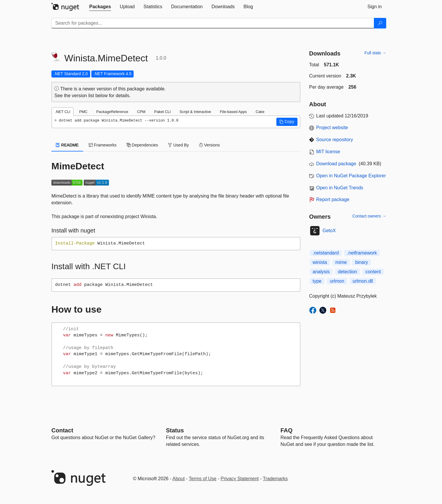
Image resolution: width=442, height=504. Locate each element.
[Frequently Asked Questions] (286, 430)
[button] (287, 122)
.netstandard (326, 253)
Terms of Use (203, 479)
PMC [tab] (83, 112)
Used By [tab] (178, 145)
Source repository (335, 140)
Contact (62, 430)
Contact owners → (369, 216)
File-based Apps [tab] (233, 112)
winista (320, 262)
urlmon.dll (363, 281)
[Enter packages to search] (213, 23)
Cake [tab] (260, 112)
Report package (333, 199)
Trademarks (275, 479)
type (317, 281)
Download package (336, 164)
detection (348, 272)
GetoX (329, 231)
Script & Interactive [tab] (195, 112)
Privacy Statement (240, 479)
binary (362, 262)
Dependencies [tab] (142, 145)
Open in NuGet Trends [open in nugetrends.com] (340, 188)
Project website (332, 128)
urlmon (337, 281)
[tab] (100, 7)
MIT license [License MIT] (328, 152)
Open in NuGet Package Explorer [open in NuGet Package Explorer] (351, 176)
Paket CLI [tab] (162, 112)
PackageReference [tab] (112, 112)
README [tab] (67, 145)
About (179, 479)
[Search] (380, 23)
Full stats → (375, 53)
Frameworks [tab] (103, 145)
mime (341, 262)
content (373, 272)
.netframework (362, 253)
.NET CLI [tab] (63, 112)
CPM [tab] (141, 112)
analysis (321, 272)
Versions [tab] (209, 145)
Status (175, 430)
